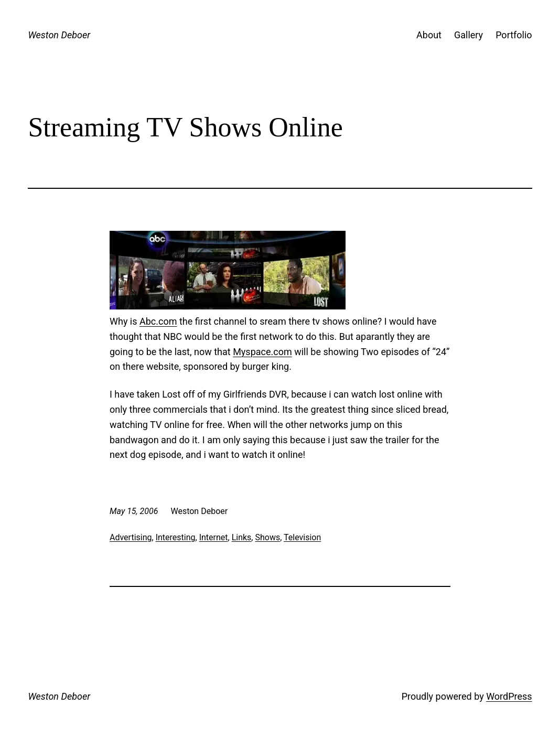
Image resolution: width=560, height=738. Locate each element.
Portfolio (514, 35)
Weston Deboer (59, 35)
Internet (214, 537)
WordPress (509, 696)
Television (302, 537)
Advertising (131, 537)
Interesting (176, 537)
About (429, 35)
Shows (267, 537)
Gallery (469, 35)
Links (242, 537)
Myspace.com (262, 352)
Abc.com (158, 321)
